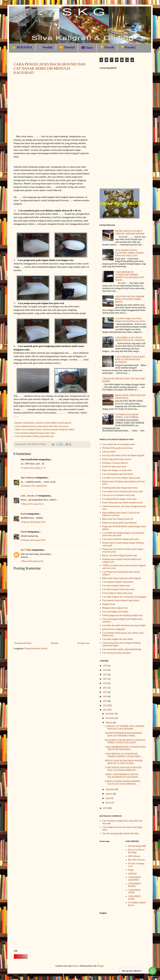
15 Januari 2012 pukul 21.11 (33, 468)
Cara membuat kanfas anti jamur (117, 653)
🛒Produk (46, 47)
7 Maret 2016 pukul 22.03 (32, 561)
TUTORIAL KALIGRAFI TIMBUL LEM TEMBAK (127, 416)
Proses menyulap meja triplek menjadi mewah (123, 503)
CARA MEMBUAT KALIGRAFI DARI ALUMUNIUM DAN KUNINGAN (130, 359)
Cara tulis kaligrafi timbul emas (116, 586)
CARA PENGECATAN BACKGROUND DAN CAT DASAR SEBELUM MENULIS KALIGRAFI (50, 68)
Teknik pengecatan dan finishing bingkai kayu (122, 615)
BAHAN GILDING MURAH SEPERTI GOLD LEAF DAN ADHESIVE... (123, 783)
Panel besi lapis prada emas (114, 467)
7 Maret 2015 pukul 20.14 (32, 504)
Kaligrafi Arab (109, 604)
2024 (105, 666)
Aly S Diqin (26, 550)
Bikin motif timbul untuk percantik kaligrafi (122, 578)
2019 (105, 683)
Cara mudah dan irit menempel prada (119, 444)
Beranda (54, 643)
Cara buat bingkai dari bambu (115, 612)
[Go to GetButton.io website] (152, 977)
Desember (110, 714)
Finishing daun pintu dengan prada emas (120, 488)
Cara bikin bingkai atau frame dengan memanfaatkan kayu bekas (130, 320)
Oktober (109, 723)
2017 (105, 688)
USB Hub (132, 874)
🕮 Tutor (87, 48)
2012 (105, 705)
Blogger (100, 966)
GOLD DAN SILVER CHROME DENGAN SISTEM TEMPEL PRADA (130, 299)
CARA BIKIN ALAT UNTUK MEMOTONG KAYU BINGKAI (130, 339)
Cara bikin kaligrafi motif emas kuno (119, 589)
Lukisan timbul (109, 452)
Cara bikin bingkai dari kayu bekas (118, 639)
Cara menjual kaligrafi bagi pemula (118, 582)
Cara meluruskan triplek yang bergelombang (122, 649)
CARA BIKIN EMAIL (134, 898)
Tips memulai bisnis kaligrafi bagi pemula (121, 600)
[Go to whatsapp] (152, 971)
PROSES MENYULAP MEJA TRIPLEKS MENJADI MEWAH (130, 232)
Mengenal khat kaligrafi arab (115, 608)
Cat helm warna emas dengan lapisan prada (121, 478)
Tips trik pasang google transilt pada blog (120, 833)
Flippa (131, 870)
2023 (105, 670)
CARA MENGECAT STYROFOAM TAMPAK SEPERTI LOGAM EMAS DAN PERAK (130, 276)
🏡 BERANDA (22, 47)
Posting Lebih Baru (23, 643)
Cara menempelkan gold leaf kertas (118, 474)
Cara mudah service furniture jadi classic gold (122, 491)
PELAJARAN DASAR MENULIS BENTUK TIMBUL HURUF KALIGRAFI (125, 741)
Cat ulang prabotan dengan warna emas (120, 499)
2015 (105, 692)
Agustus (109, 794)
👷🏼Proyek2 (128, 47)
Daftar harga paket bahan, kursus (117, 459)
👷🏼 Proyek (107, 47)
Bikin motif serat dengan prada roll (118, 519)
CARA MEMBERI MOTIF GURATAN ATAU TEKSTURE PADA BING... (125, 748)
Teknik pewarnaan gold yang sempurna (120, 523)
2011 (105, 710)
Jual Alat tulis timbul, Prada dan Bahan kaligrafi (123, 455)
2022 (105, 675)
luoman (75, 966)
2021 (105, 679)
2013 (105, 701)
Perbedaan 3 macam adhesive (115, 463)
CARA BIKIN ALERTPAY (134, 879)
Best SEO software (136, 860)
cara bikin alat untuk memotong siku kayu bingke (124, 625)
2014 (105, 697)
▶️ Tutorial (67, 47)
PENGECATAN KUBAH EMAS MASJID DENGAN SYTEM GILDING (124, 762)
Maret (108, 803)
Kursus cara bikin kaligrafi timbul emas (120, 555)
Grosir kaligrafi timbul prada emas (117, 593)
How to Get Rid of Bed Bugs (136, 851)
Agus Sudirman (28, 478)
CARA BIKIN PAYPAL (134, 885)
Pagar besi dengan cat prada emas (117, 470)
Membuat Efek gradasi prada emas (117, 448)
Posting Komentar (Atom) (36, 648)
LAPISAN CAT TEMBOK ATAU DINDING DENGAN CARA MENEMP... (125, 728)
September (110, 789)
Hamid (24, 514)
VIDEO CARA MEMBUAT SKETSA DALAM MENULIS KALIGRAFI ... (123, 776)
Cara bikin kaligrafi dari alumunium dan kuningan (124, 597)
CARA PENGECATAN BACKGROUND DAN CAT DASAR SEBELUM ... (123, 769)
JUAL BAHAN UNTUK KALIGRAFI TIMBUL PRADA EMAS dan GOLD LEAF (129, 253)
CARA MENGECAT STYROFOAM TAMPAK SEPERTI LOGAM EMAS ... (124, 755)
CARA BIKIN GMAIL (134, 891)
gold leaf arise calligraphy (114, 629)
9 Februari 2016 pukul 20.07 (33, 522)
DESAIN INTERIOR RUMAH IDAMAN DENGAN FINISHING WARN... (124, 734)
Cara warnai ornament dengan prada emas (121, 539)
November (110, 718)
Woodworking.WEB (137, 846)
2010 (105, 808)
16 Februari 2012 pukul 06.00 (34, 486)
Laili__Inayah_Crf (29, 496)
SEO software (134, 856)
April (108, 798)
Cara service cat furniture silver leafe (119, 495)
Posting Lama (83, 643)
